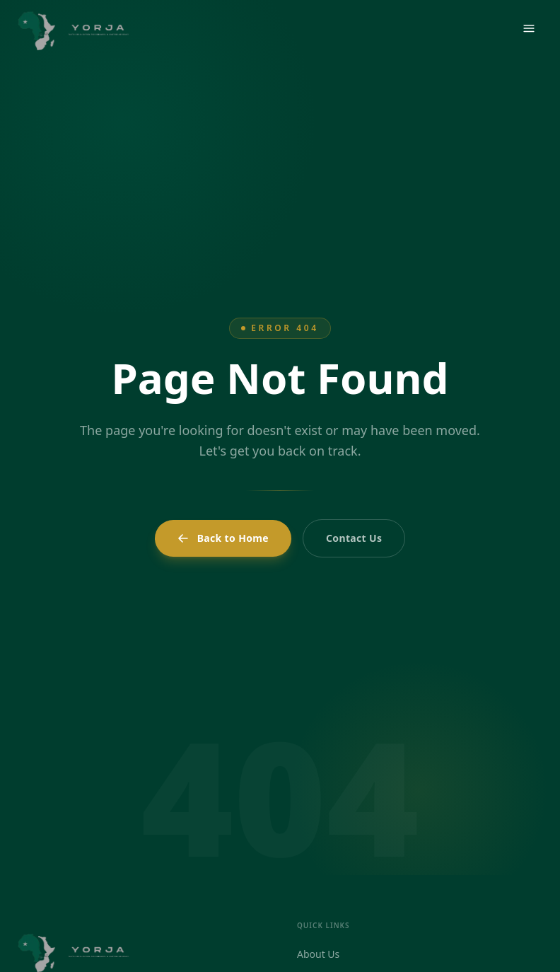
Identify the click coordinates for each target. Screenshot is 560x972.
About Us (318, 954)
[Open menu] (529, 28)
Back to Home (223, 538)
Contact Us (354, 538)
